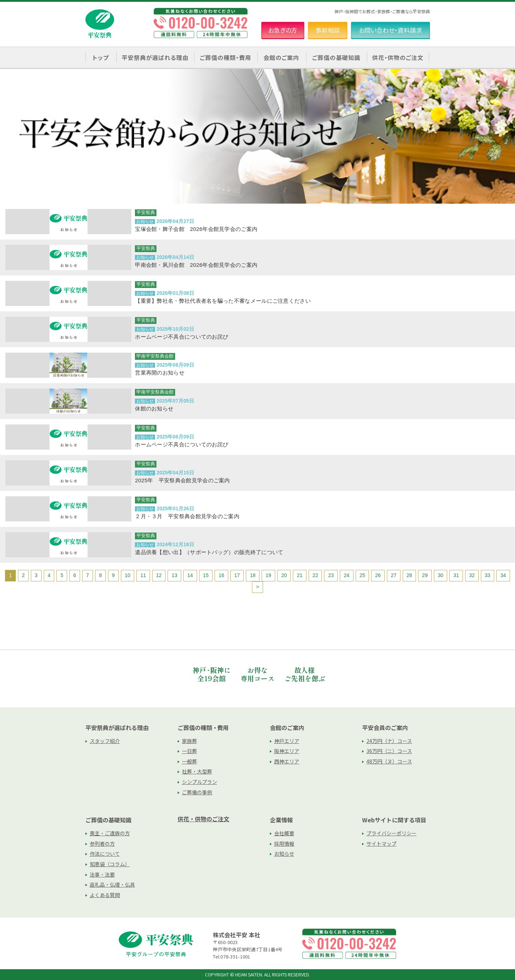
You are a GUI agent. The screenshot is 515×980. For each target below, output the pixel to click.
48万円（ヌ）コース (389, 761)
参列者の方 (102, 844)
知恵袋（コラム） (110, 864)
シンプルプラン (200, 782)
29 (425, 575)
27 (394, 575)
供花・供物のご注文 (398, 57)
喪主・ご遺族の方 (110, 833)
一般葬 (189, 761)
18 (253, 575)
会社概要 (284, 833)
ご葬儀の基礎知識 (108, 820)
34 (503, 575)
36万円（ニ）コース (389, 751)
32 (472, 575)
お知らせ (284, 854)
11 (143, 575)
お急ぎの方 (283, 30)
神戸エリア (287, 741)
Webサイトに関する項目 (394, 820)
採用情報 (284, 844)
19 (268, 575)
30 (441, 575)
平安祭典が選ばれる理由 (117, 728)
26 (378, 575)
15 (206, 575)
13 (174, 575)
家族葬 (189, 741)
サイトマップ (381, 844)
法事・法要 (102, 874)
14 (190, 575)
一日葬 (189, 751)
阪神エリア (287, 751)
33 (488, 575)
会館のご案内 (287, 728)
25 (362, 575)
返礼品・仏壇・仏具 (112, 884)
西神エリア (287, 761)
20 (284, 575)
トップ (101, 57)
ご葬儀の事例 (197, 792)
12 (159, 575)
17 (237, 575)
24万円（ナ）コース (389, 741)
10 (128, 575)
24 (347, 575)
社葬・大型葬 (197, 771)
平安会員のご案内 (385, 728)
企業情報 (281, 820)
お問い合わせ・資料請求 (390, 30)
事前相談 (328, 30)
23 (331, 575)
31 (456, 575)
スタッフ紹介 (105, 741)
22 (315, 575)
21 (300, 575)
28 (409, 575)
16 (221, 575)
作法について (105, 854)
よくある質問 (105, 895)
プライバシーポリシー (392, 833)
